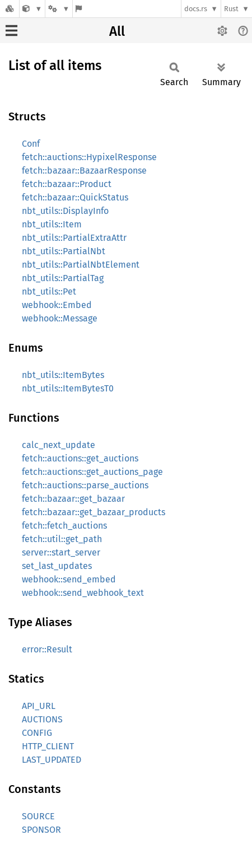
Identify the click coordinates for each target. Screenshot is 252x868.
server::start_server (61, 552)
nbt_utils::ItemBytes (63, 375)
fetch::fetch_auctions (64, 526)
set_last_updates (57, 566)
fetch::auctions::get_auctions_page (92, 472)
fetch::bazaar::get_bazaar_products (94, 512)
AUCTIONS (42, 719)
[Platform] (59, 9)
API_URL (39, 706)
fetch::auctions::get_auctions (80, 458)
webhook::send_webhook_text (83, 593)
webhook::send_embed (69, 579)
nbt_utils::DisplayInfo (65, 211)
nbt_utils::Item (52, 224)
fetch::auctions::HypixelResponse (89, 157)
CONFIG (37, 733)
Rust (231, 9)
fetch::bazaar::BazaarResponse (84, 171)
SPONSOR (41, 830)
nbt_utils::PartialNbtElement (81, 265)
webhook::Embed (57, 305)
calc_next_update (59, 445)
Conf (31, 144)
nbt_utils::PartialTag (63, 278)
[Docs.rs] (10, 9)
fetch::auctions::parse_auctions (85, 485)
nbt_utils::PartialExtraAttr (74, 238)
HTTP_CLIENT (48, 746)
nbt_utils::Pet (49, 291)
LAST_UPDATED (52, 760)
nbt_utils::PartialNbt (64, 251)
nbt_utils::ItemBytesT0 (68, 388)
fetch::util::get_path (62, 539)
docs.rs (196, 9)
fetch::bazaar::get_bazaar (73, 499)
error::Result (47, 649)
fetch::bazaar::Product (67, 184)
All (117, 31)
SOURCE (38, 816)
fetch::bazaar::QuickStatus (75, 197)
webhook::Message (60, 318)
